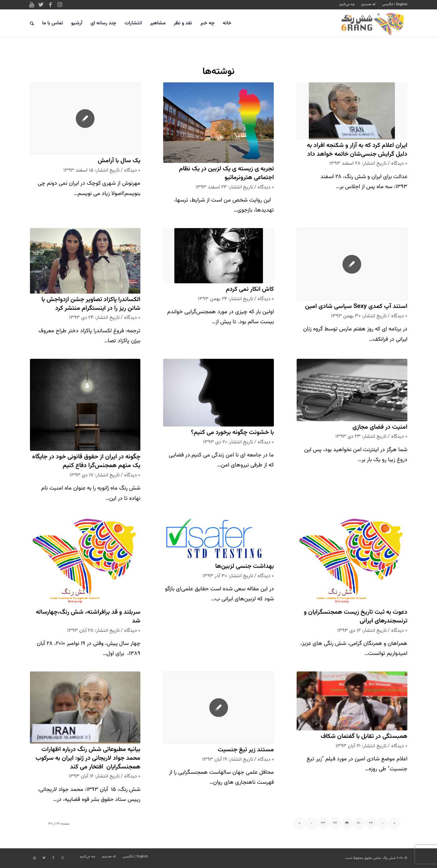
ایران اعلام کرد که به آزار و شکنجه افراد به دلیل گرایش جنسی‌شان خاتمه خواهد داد (357, 150)
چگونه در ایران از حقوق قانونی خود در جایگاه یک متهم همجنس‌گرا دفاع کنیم (86, 461)
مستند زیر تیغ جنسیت (246, 750)
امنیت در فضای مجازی (380, 427)
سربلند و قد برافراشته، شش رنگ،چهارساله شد (88, 617)
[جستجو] (32, 23)
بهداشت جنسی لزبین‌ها (245, 566)
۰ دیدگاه (399, 163)
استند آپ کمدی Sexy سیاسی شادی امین (356, 307)
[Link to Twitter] (41, 5)
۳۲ (335, 823)
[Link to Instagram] (60, 5)
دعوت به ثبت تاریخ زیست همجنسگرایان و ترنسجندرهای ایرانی (356, 617)
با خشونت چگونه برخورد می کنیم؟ (232, 433)
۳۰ (359, 823)
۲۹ (371, 823)
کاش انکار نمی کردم (250, 289)
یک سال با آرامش (119, 161)
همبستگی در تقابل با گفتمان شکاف (364, 736)
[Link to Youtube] (32, 5)
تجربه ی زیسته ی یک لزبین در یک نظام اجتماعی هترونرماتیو (226, 173)
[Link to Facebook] (51, 5)
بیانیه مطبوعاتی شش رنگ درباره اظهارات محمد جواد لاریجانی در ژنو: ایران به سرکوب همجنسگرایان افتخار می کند (88, 758)
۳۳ (323, 823)
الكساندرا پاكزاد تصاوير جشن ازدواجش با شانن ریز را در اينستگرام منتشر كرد (91, 304)
